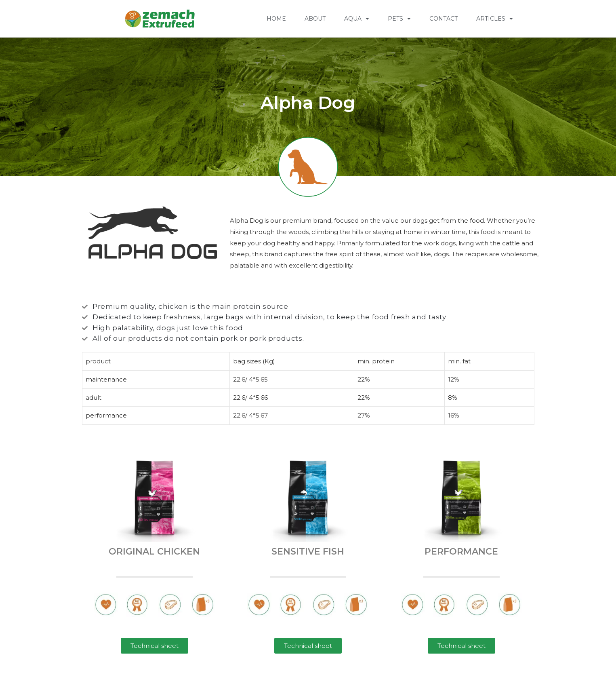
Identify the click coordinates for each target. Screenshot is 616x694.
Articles (495, 19)
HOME (276, 19)
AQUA (357, 19)
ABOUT (315, 19)
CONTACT (444, 19)
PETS (399, 19)
